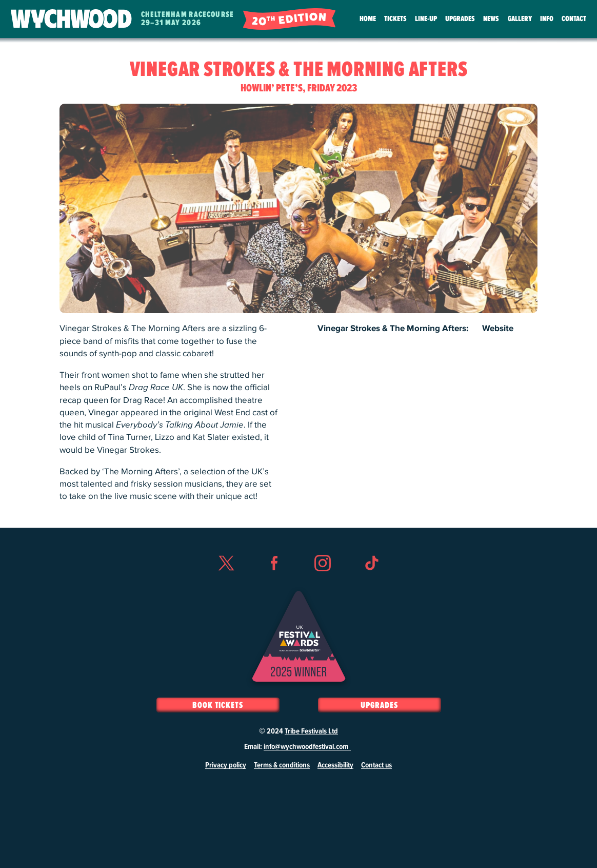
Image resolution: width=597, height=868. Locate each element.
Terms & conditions (282, 765)
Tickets (395, 19)
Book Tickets (218, 705)
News (491, 19)
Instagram (323, 582)
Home (368, 19)
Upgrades (460, 19)
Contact (574, 19)
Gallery (520, 19)
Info (547, 19)
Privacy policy (226, 765)
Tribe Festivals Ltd (311, 731)
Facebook (274, 582)
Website (498, 329)
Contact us (376, 765)
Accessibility (335, 765)
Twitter (226, 582)
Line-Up (426, 19)
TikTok (371, 582)
